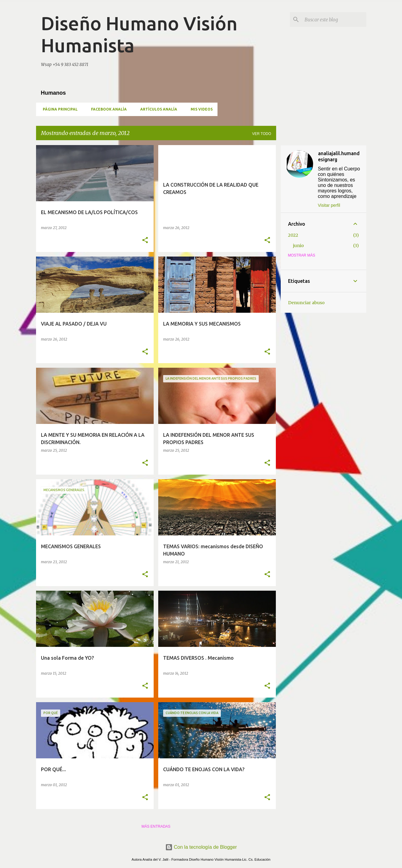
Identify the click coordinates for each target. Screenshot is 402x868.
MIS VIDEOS (200, 109)
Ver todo (261, 134)
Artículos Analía (157, 109)
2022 (293, 235)
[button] (145, 241)
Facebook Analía (107, 109)
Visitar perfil (329, 205)
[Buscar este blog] (334, 20)
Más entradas (156, 826)
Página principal (58, 109)
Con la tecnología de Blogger (201, 847)
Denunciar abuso (306, 303)
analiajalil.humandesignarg (339, 156)
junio (298, 246)
